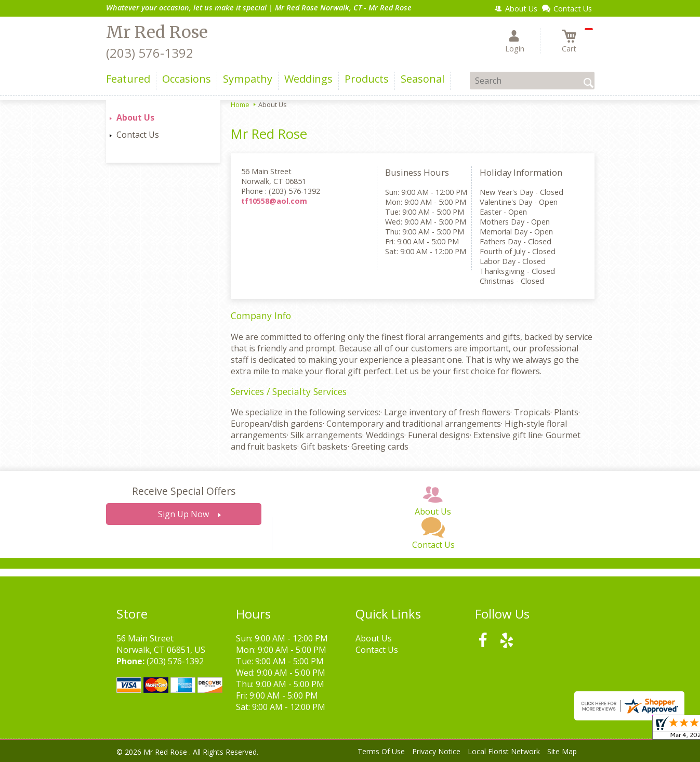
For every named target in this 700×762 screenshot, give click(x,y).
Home (240, 104)
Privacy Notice (436, 751)
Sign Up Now (183, 514)
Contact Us (138, 135)
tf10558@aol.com (274, 201)
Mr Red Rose (157, 32)
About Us (135, 117)
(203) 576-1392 (150, 53)
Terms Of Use (381, 751)
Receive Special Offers (184, 491)
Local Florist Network (504, 751)
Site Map (562, 751)
